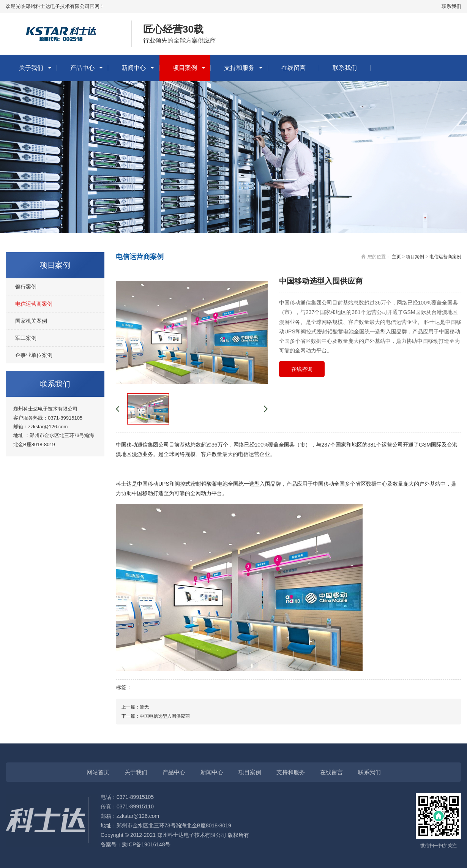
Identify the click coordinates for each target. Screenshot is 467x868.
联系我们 (451, 6)
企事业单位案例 (34, 355)
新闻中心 (134, 68)
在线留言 (293, 68)
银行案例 (26, 287)
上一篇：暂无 (135, 707)
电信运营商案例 (34, 304)
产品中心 (82, 68)
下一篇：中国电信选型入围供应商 (156, 716)
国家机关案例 (31, 321)
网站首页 (98, 772)
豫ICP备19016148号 (146, 844)
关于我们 (31, 68)
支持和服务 (239, 68)
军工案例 (26, 338)
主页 (396, 257)
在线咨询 (302, 369)
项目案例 (185, 68)
